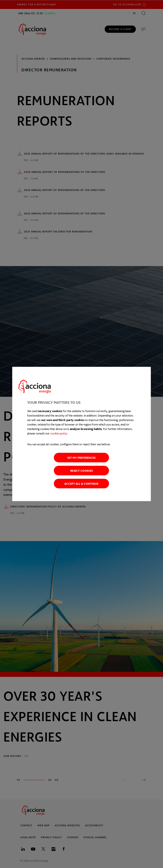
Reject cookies (81, 471)
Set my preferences (81, 458)
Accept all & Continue (81, 484)
